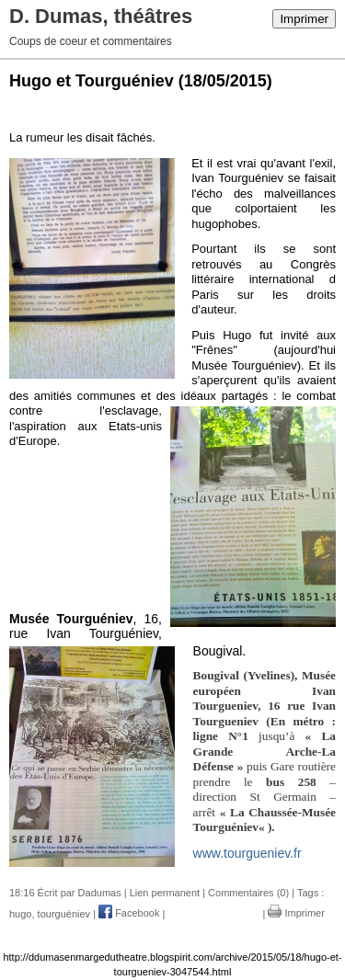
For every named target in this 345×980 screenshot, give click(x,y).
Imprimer (304, 19)
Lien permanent (165, 893)
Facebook (129, 913)
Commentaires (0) (248, 893)
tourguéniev (64, 913)
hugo (20, 913)
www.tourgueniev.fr (247, 853)
